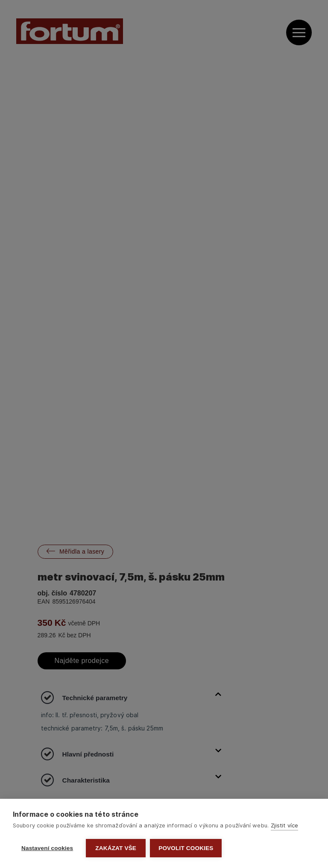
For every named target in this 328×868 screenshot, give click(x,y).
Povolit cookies (186, 848)
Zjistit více (284, 825)
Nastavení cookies (47, 848)
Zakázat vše (116, 848)
